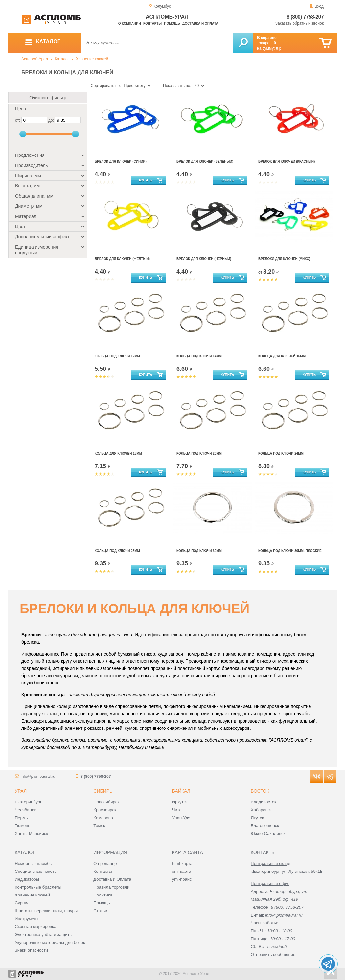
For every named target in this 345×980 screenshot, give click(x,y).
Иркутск (180, 802)
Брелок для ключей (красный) (287, 162)
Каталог (62, 59)
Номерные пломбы (34, 863)
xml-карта (182, 871)
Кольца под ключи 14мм (199, 356)
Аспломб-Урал (35, 59)
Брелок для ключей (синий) (121, 162)
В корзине (267, 38)
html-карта (182, 863)
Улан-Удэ (181, 818)
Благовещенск (265, 826)
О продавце (105, 863)
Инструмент (27, 919)
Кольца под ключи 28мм (117, 551)
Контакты (152, 24)
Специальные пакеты (36, 871)
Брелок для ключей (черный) (204, 259)
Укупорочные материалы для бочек (50, 942)
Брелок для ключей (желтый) (122, 259)
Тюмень (23, 826)
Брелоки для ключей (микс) (284, 259)
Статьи (100, 911)
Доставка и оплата (200, 24)
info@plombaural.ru (38, 777)
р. (279, 48)
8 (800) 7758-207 (305, 17)
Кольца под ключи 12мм (117, 356)
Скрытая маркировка (35, 927)
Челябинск (25, 810)
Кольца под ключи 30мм (199, 551)
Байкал (181, 791)
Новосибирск (106, 802)
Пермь (21, 818)
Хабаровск (261, 810)
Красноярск (105, 810)
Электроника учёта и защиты (44, 934)
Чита (177, 810)
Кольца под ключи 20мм (199, 454)
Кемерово (103, 818)
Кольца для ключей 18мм (118, 454)
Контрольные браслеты (38, 887)
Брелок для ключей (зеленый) (205, 162)
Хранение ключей (92, 59)
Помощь (172, 24)
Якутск (257, 818)
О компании (130, 24)
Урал (21, 791)
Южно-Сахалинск (268, 834)
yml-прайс (182, 879)
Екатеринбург (28, 802)
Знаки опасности (31, 950)
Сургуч (22, 903)
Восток (260, 791)
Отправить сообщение (273, 955)
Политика (103, 895)
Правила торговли (111, 887)
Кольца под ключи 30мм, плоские (290, 551)
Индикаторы (27, 879)
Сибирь (103, 791)
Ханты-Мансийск (31, 834)
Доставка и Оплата (112, 879)
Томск (99, 826)
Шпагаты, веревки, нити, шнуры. (47, 911)
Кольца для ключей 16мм (282, 356)
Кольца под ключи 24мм (281, 454)
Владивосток (264, 802)
